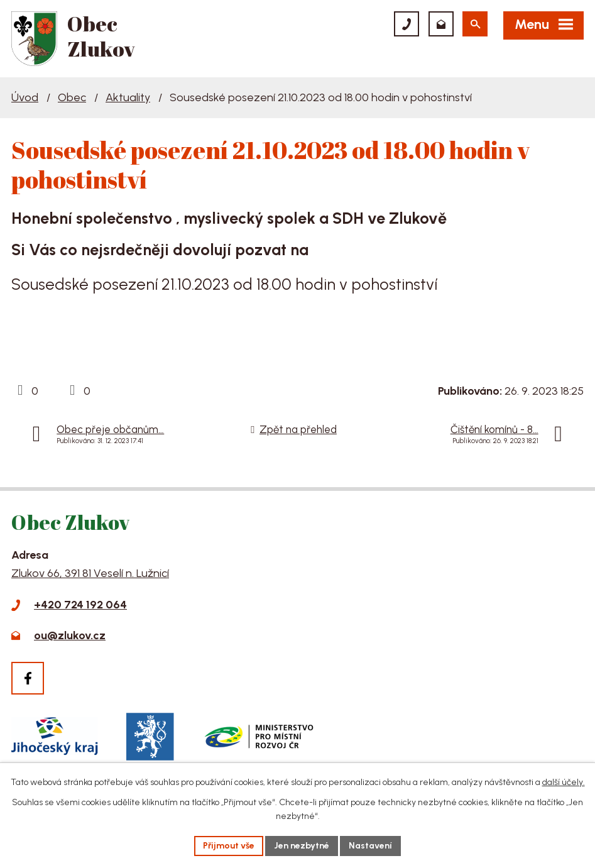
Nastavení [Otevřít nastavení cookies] (370, 846)
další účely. (564, 782)
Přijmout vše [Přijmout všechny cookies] (229, 846)
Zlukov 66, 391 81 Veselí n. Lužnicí (90, 573)
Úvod (25, 97)
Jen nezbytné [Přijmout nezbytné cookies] (302, 846)
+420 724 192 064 (80, 605)
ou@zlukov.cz (70, 635)
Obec (72, 97)
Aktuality (128, 97)
